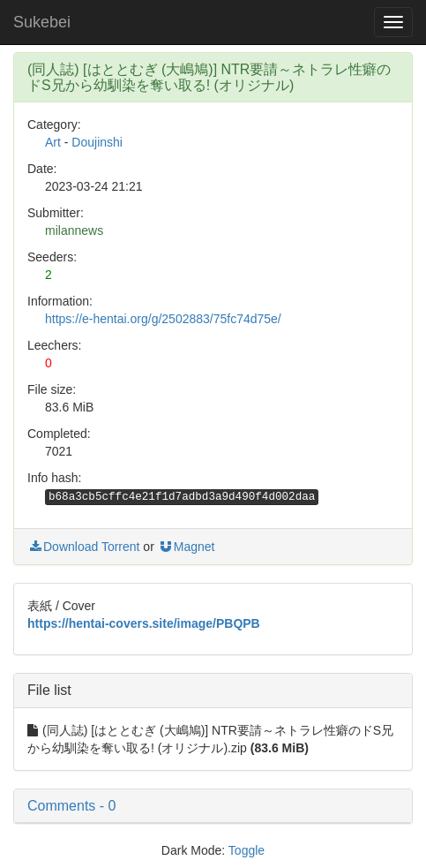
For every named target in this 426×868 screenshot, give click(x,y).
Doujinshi (97, 142)
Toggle (247, 850)
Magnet (187, 547)
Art (53, 142)
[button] (213, 806)
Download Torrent (83, 547)
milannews (74, 230)
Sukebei (42, 22)
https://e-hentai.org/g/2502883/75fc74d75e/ (163, 319)
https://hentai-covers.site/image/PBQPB (144, 623)
